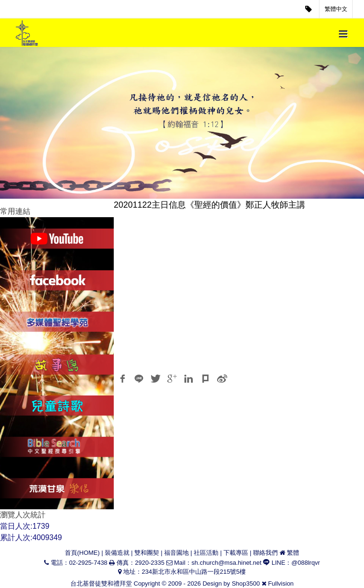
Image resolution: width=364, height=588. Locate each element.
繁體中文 (336, 9)
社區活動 (206, 553)
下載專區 (236, 553)
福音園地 (176, 553)
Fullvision (281, 583)
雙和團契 (147, 553)
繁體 (293, 553)
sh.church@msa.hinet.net (227, 563)
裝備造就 (117, 553)
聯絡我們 (265, 553)
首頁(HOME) (82, 553)
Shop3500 (246, 583)
